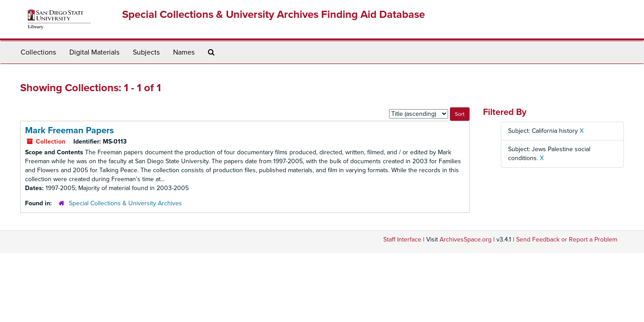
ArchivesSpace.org (466, 239)
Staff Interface (402, 239)
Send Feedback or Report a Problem (567, 239)
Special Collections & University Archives (125, 203)
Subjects (146, 52)
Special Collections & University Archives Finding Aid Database (273, 15)
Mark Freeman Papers (70, 131)
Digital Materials (94, 52)
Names (184, 52)
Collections (38, 52)
